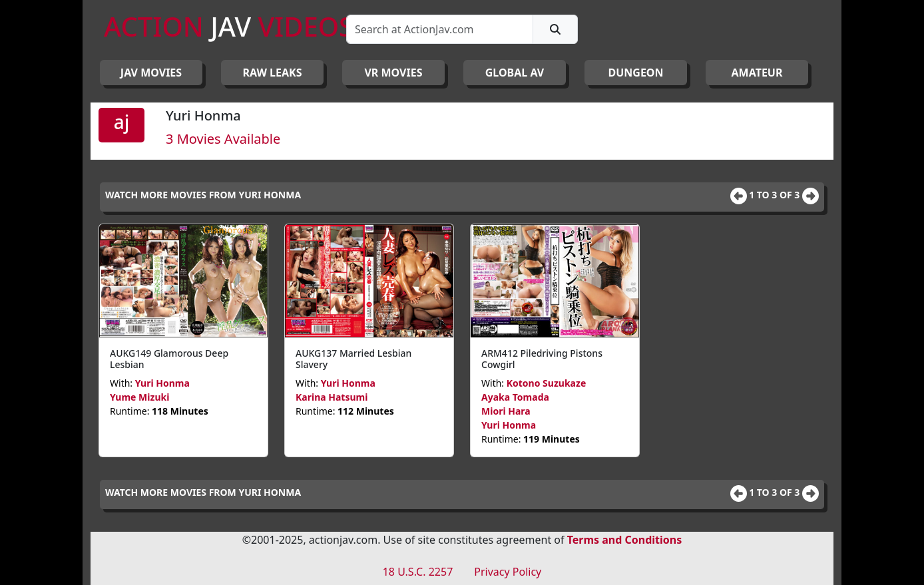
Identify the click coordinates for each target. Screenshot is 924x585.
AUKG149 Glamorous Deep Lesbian (169, 359)
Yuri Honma (162, 383)
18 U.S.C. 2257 (418, 572)
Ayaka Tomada (515, 397)
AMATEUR (757, 73)
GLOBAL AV (515, 73)
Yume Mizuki (139, 397)
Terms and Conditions (625, 540)
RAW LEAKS (273, 73)
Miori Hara (506, 411)
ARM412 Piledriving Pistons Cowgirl (542, 359)
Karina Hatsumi (332, 397)
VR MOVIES (393, 73)
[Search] (440, 29)
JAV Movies (151, 73)
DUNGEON (635, 73)
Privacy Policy (508, 572)
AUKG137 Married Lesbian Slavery (353, 359)
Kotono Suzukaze (547, 383)
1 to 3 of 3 (776, 195)
